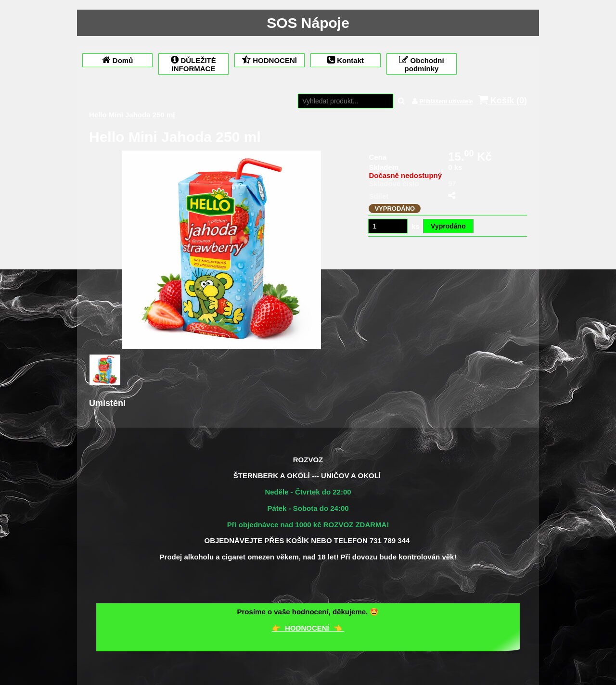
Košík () (502, 100)
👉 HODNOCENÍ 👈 (308, 628)
